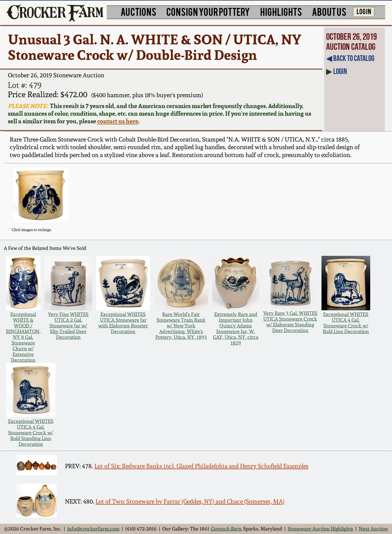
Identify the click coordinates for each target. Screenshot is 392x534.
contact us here (118, 121)
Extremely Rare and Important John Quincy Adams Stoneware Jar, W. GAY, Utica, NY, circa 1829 (236, 329)
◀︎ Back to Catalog (350, 58)
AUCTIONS (138, 11)
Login (340, 71)
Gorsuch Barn (226, 529)
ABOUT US (329, 11)
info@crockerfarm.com (93, 529)
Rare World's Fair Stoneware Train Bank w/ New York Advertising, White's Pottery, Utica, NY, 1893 (181, 326)
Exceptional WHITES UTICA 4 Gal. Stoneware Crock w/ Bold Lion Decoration (346, 323)
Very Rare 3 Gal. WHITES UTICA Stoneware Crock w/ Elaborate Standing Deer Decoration (290, 322)
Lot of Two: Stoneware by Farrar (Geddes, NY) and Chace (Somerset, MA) (190, 501)
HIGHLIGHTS (281, 11)
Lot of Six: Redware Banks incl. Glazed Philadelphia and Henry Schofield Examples (201, 466)
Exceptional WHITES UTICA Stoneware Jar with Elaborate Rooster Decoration (123, 323)
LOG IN (364, 11)
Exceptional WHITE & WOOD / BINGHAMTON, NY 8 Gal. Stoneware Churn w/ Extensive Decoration (23, 337)
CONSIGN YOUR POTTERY (208, 11)
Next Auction (373, 529)
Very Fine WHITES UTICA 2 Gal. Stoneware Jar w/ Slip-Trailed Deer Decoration (68, 326)
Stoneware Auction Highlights (320, 529)
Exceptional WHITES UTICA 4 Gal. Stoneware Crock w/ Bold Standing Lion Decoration (31, 433)
